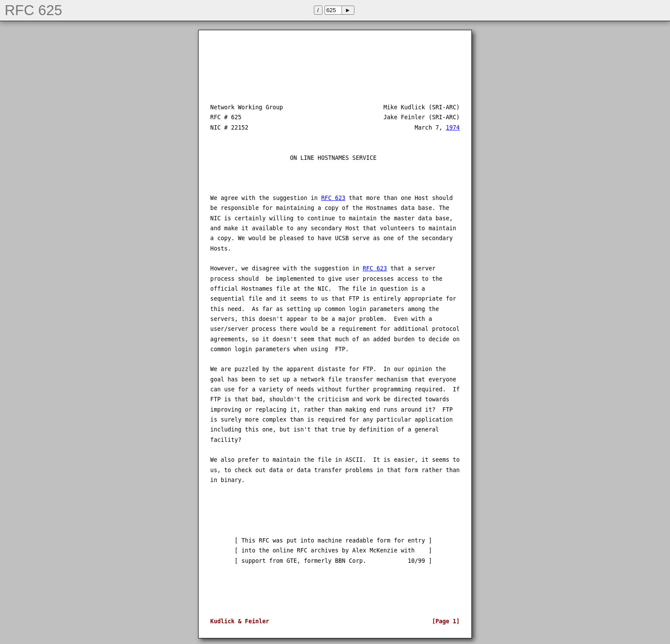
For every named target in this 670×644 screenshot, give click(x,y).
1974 (453, 128)
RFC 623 (333, 198)
